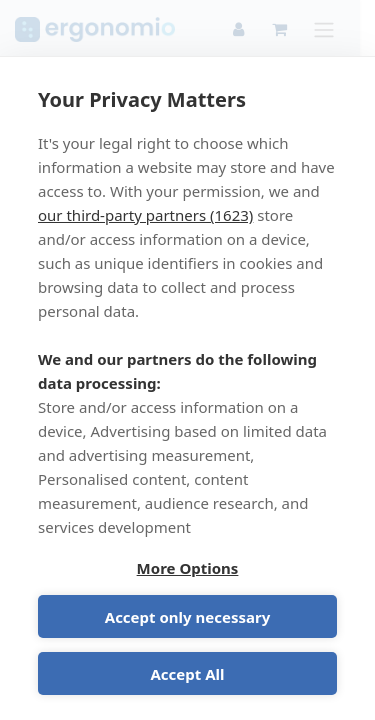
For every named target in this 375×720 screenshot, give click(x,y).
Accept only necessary (187, 617)
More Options (188, 568)
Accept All (187, 674)
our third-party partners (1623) (145, 215)
